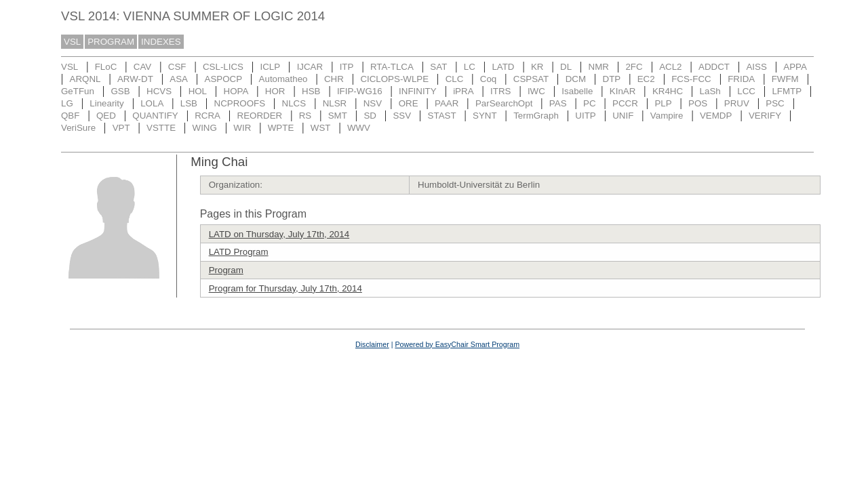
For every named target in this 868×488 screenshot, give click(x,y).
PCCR (625, 103)
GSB (120, 91)
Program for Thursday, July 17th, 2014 (285, 288)
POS (698, 103)
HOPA (236, 91)
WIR (242, 128)
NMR (599, 67)
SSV (402, 116)
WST (321, 128)
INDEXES (161, 42)
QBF (70, 116)
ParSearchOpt (504, 103)
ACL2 (670, 67)
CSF (177, 67)
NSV (373, 103)
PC (590, 103)
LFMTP (787, 91)
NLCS (294, 103)
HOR (275, 91)
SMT (338, 116)
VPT (121, 128)
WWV (359, 128)
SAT (438, 67)
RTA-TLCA (392, 67)
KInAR (623, 91)
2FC (634, 67)
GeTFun (78, 91)
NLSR (335, 103)
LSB (189, 103)
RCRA (208, 116)
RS (305, 116)
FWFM (785, 79)
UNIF (623, 116)
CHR (334, 79)
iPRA (463, 91)
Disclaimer (372, 344)
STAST (442, 116)
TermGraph (536, 116)
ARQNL (85, 79)
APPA (795, 67)
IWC (536, 91)
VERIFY (765, 116)
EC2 (646, 79)
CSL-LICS (223, 67)
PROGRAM (111, 42)
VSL (72, 42)
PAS (558, 103)
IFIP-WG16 (360, 91)
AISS (756, 67)
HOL (198, 91)
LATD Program (239, 252)
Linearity (106, 103)
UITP (585, 116)
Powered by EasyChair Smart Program (457, 344)
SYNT (485, 116)
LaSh (710, 91)
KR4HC (668, 91)
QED (106, 116)
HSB (311, 91)
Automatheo (283, 79)
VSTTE (161, 128)
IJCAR (310, 67)
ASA (179, 79)
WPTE (281, 128)
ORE (409, 103)
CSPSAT (531, 79)
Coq (488, 79)
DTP (612, 79)
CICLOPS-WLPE (394, 79)
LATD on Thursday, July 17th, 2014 (279, 234)
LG (67, 103)
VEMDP (716, 116)
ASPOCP (224, 79)
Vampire (667, 116)
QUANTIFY (155, 116)
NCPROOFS (240, 103)
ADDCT (714, 67)
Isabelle (577, 91)
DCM (576, 79)
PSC (775, 103)
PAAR (447, 103)
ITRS (500, 91)
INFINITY (418, 91)
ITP (347, 67)
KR (537, 67)
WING (205, 128)
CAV (142, 67)
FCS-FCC (691, 79)
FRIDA (741, 79)
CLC (455, 79)
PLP (663, 103)
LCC (746, 91)
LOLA (152, 103)
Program (226, 270)
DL (566, 67)
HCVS (159, 91)
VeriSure (78, 128)
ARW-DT (135, 79)
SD (370, 116)
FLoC (106, 67)
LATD (503, 67)
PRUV (737, 103)
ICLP (270, 67)
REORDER (260, 116)
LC (470, 67)
